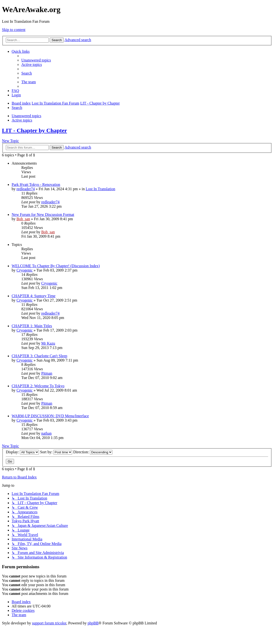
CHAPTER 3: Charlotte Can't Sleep (39, 356)
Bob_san (23, 219)
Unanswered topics (26, 116)
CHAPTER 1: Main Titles (32, 326)
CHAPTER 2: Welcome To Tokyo (38, 386)
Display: (22, 452)
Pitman (47, 373)
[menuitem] (36, 60)
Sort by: (56, 452)
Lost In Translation (101, 189)
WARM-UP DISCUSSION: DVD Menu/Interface (50, 416)
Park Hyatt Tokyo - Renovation (36, 185)
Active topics (22, 120)
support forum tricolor (49, 623)
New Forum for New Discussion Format (43, 215)
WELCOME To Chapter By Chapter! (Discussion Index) (56, 266)
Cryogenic (25, 270)
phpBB (93, 623)
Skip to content (14, 30)
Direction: (93, 452)
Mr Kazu (48, 343)
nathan (46, 433)
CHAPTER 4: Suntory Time (34, 296)
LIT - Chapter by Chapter (34, 130)
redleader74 (26, 189)
